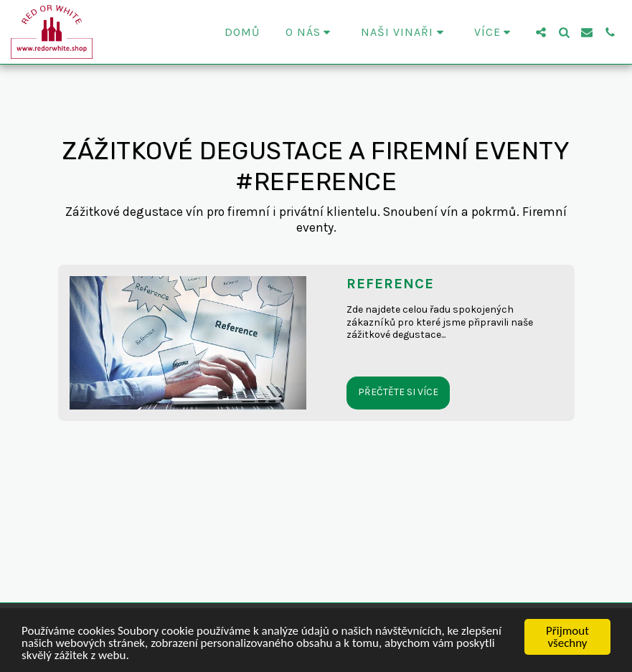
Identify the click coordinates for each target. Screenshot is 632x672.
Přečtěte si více (398, 392)
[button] (311, 32)
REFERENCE (390, 284)
